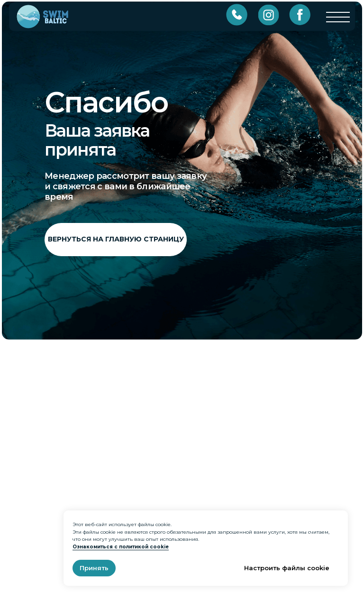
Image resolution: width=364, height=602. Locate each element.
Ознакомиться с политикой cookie (121, 547)
